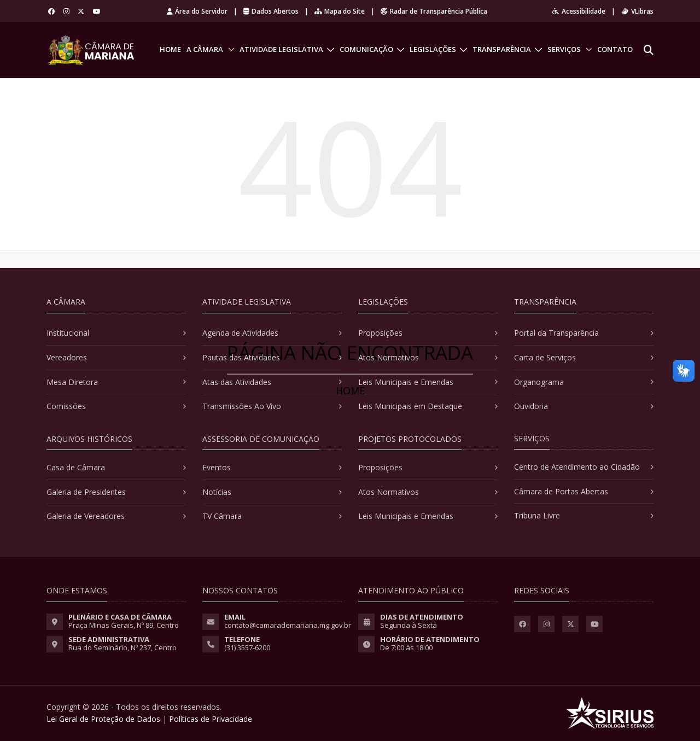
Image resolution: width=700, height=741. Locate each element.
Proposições (380, 333)
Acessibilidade (579, 11)
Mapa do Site (340, 11)
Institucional (68, 333)
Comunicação (366, 49)
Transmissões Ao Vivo (242, 406)
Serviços (564, 49)
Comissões (66, 406)
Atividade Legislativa (281, 49)
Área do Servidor (197, 11)
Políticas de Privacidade (211, 719)
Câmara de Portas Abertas (561, 491)
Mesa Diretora (72, 382)
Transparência (502, 49)
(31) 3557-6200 (247, 647)
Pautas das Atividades (241, 357)
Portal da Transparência (556, 333)
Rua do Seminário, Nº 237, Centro (122, 647)
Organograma (539, 382)
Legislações (433, 49)
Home (170, 49)
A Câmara (205, 49)
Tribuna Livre (537, 515)
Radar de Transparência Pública (434, 11)
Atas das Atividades (237, 382)
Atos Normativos (389, 357)
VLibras (637, 11)
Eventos (217, 467)
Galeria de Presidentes (86, 492)
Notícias (217, 492)
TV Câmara (222, 516)
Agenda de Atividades (240, 333)
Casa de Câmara (76, 467)
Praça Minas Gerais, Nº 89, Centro (124, 625)
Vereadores (67, 357)
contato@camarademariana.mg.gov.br (288, 625)
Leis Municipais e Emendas (406, 382)
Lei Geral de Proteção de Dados (103, 719)
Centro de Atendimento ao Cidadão (577, 467)
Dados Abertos (271, 11)
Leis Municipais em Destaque (410, 406)
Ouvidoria (531, 406)
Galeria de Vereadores (86, 516)
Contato (615, 49)
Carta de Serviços (545, 357)
